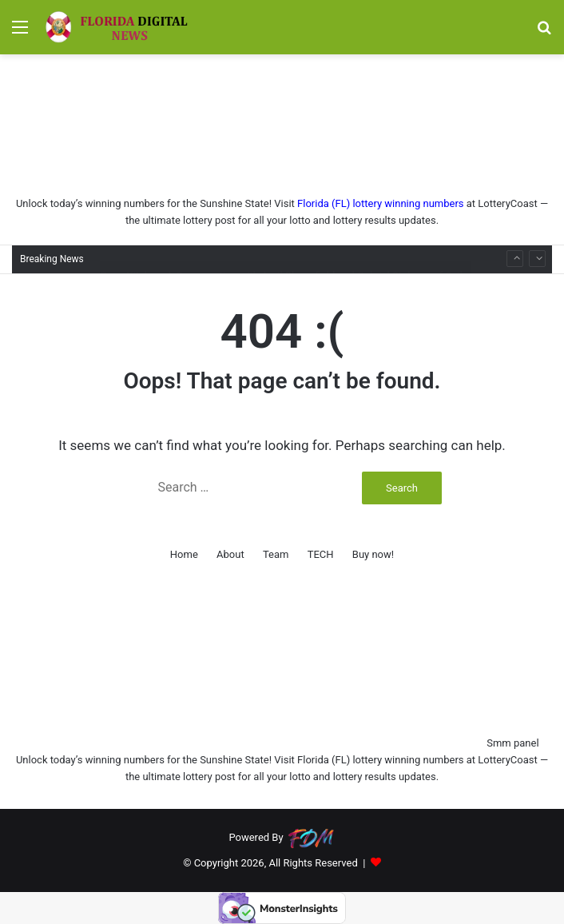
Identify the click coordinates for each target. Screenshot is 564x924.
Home (184, 554)
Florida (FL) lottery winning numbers (380, 203)
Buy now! (373, 554)
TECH (321, 554)
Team (276, 554)
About (230, 554)
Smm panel (512, 743)
